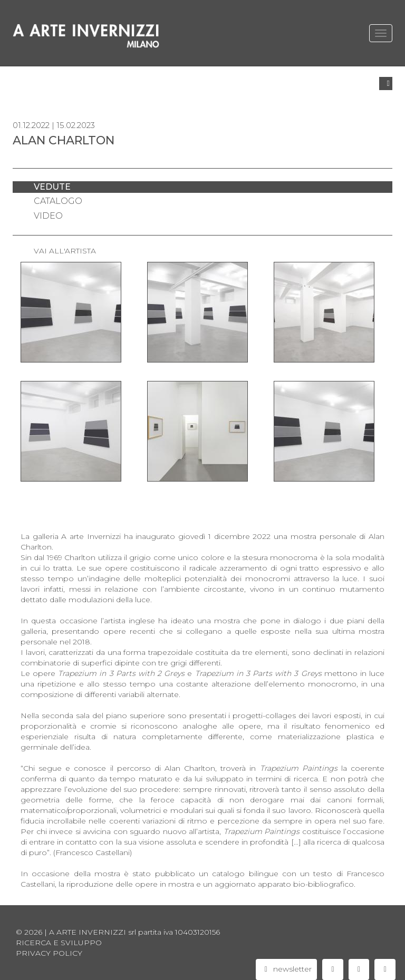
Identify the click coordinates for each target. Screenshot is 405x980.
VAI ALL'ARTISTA (65, 251)
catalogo (58, 201)
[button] (386, 84)
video (48, 216)
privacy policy (49, 953)
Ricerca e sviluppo (59, 943)
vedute (52, 187)
